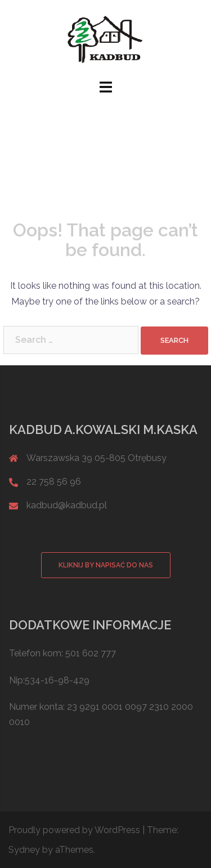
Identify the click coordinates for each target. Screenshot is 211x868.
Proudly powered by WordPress (74, 830)
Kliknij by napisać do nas (106, 565)
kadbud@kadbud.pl (67, 505)
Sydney (24, 850)
